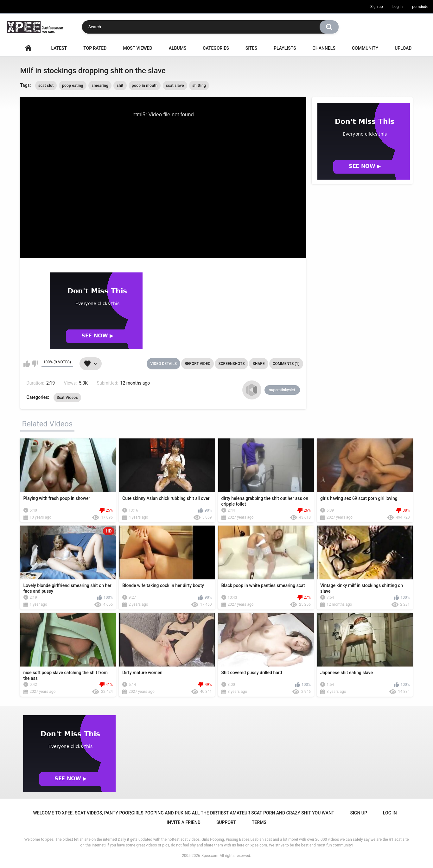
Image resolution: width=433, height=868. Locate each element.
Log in (398, 7)
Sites (251, 48)
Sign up (377, 7)
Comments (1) (286, 364)
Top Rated (95, 48)
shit (120, 86)
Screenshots (231, 364)
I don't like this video (35, 364)
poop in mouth (145, 86)
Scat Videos (67, 398)
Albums (178, 48)
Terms (259, 822)
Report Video (197, 364)
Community (365, 48)
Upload (403, 48)
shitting (199, 86)
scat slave (175, 86)
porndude (420, 7)
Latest (59, 48)
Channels (324, 48)
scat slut (46, 86)
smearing (100, 86)
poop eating (73, 86)
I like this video (27, 364)
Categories (216, 48)
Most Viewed (137, 48)
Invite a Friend (184, 822)
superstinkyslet (282, 390)
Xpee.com (210, 856)
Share (258, 364)
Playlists (285, 48)
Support (226, 822)
